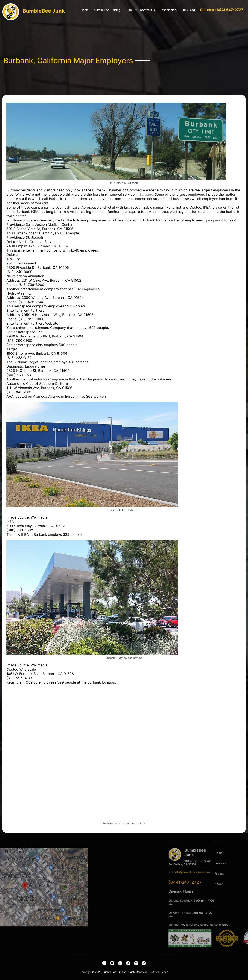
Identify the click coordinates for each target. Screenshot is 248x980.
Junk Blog (188, 10)
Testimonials (168, 10)
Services (99, 10)
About (130, 10)
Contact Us (147, 10)
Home (85, 10)
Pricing (116, 10)
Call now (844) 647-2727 (222, 10)
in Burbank (144, 194)
